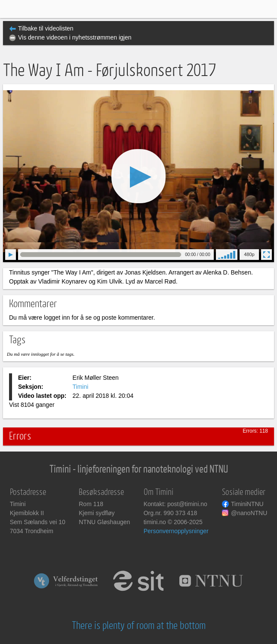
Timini (81, 387)
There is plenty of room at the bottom (139, 626)
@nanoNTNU (249, 513)
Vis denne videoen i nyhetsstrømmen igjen (75, 37)
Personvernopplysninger (176, 531)
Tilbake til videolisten (46, 28)
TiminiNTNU (247, 504)
